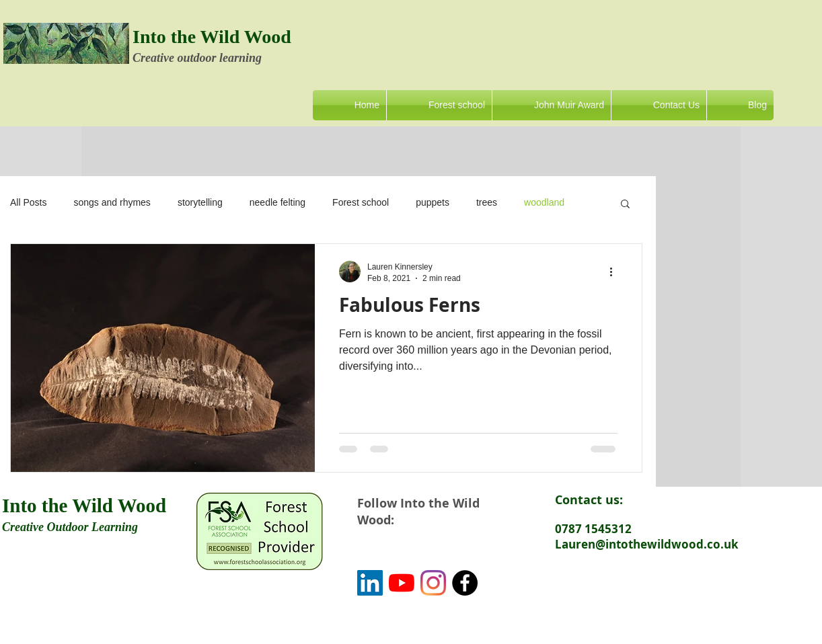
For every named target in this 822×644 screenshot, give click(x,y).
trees (487, 202)
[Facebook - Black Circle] (465, 583)
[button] (625, 205)
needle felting (277, 202)
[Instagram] (433, 583)
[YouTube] (402, 583)
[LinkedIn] (370, 583)
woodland (544, 202)
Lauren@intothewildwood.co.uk (647, 544)
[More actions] (615, 272)
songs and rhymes (112, 202)
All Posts (28, 202)
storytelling (200, 202)
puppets (433, 202)
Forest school (361, 202)
